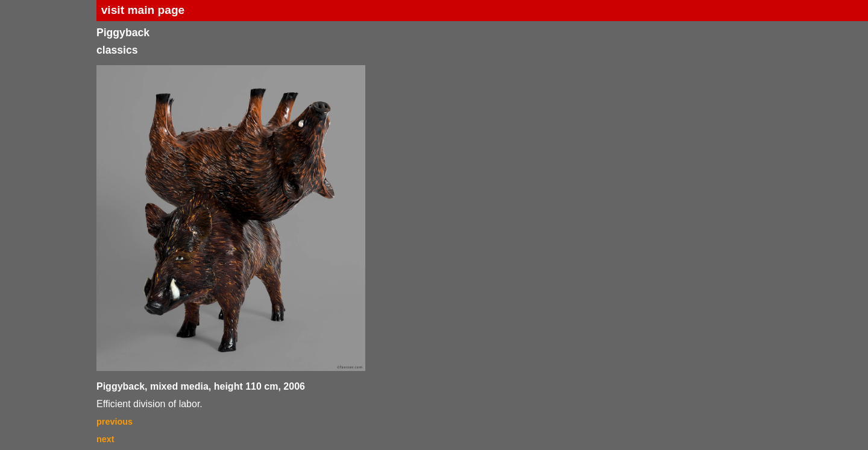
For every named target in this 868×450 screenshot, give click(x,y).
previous (115, 422)
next (105, 439)
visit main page (143, 10)
